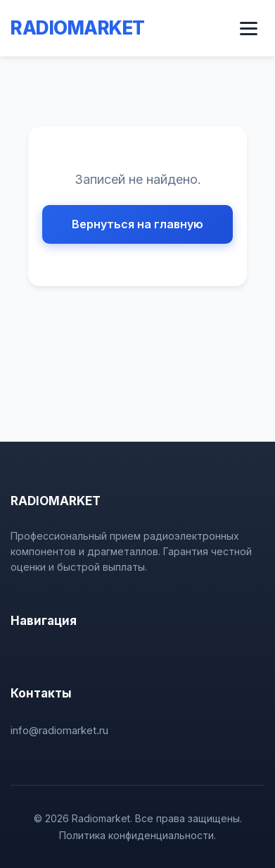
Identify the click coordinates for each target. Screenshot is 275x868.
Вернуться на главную (137, 224)
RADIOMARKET (78, 28)
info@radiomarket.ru (59, 730)
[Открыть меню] (249, 29)
